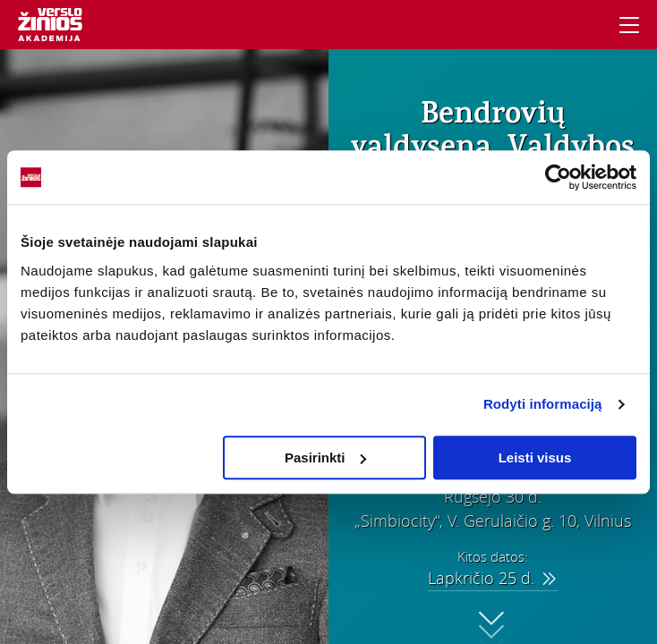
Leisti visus (535, 458)
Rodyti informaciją (543, 404)
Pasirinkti (326, 458)
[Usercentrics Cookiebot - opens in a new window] (558, 177)
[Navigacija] (629, 25)
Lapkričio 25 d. (493, 578)
